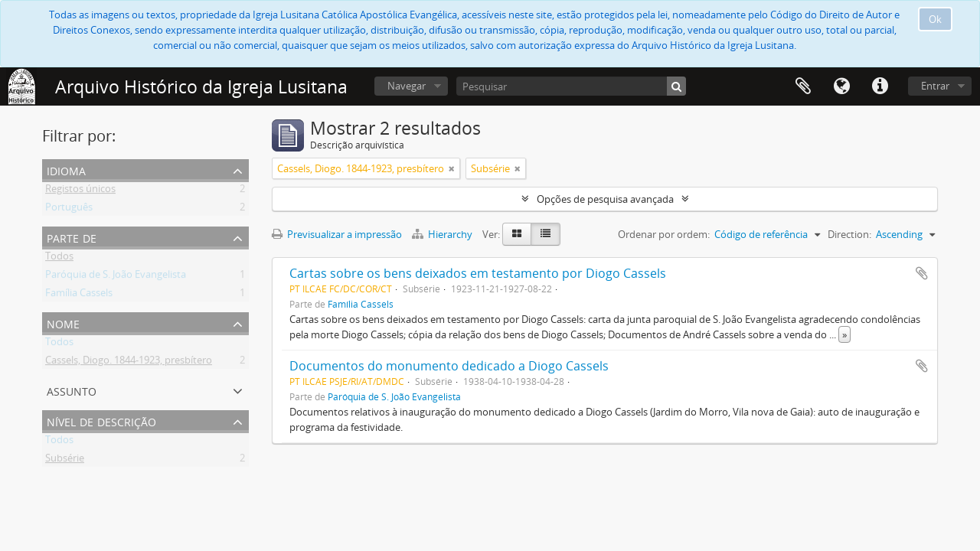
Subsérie (65, 461)
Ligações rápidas (880, 86)
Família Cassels (79, 295)
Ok (935, 19)
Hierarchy (443, 234)
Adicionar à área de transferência (922, 273)
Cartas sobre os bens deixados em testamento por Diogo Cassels (478, 273)
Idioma (841, 86)
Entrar (935, 86)
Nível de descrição (101, 421)
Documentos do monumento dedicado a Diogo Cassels (449, 366)
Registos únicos (80, 191)
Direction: (849, 234)
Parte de (72, 237)
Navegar (407, 86)
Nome (63, 323)
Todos (59, 259)
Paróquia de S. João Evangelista (116, 277)
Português (69, 210)
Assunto (72, 390)
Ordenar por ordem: (664, 234)
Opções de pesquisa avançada (605, 199)
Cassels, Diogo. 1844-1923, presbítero (129, 363)
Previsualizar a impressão (337, 234)
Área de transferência (803, 86)
